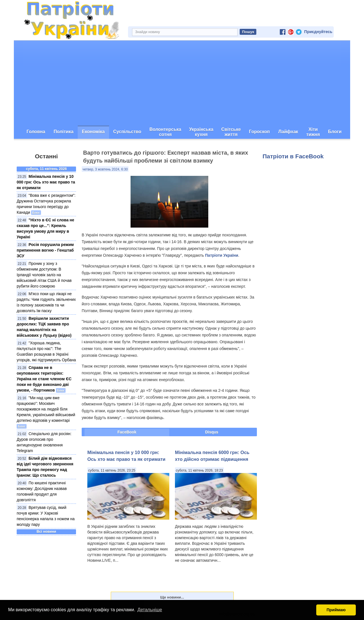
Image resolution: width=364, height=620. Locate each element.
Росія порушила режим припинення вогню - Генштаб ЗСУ (45, 250)
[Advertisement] (182, 83)
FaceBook (127, 432)
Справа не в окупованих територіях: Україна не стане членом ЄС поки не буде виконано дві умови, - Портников (44, 379)
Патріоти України (222, 255)
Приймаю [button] (336, 610)
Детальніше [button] (150, 610)
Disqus (212, 432)
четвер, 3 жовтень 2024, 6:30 (105, 169)
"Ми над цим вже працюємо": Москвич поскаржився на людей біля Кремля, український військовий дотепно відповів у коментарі (46, 409)
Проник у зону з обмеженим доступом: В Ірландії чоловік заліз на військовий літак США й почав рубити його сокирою (44, 275)
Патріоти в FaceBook (293, 156)
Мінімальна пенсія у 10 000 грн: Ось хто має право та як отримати (46, 182)
